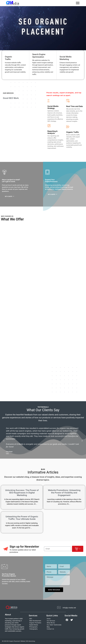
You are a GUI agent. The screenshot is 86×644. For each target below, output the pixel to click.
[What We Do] (54, 623)
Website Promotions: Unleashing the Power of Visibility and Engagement (64, 493)
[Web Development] (37, 621)
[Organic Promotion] (37, 623)
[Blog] (54, 627)
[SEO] (37, 619)
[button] (4, 441)
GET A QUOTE (9, 196)
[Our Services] (54, 621)
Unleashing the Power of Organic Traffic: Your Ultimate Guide (22, 518)
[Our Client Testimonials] (54, 625)
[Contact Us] (54, 629)
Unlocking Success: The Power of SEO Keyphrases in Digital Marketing (22, 493)
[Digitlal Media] (37, 625)
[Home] (54, 619)
